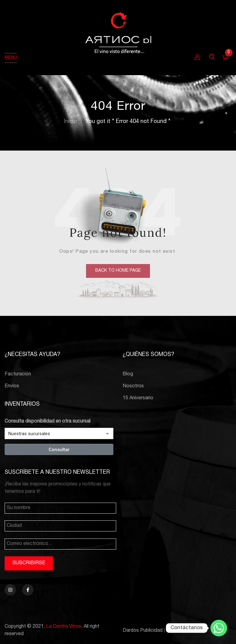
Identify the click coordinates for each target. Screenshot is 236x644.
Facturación (18, 374)
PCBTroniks (180, 631)
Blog (128, 374)
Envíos (12, 386)
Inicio (71, 122)
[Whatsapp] (219, 628)
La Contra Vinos (64, 627)
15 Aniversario (138, 398)
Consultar (59, 450)
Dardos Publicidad (143, 631)
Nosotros (133, 386)
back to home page (118, 271)
